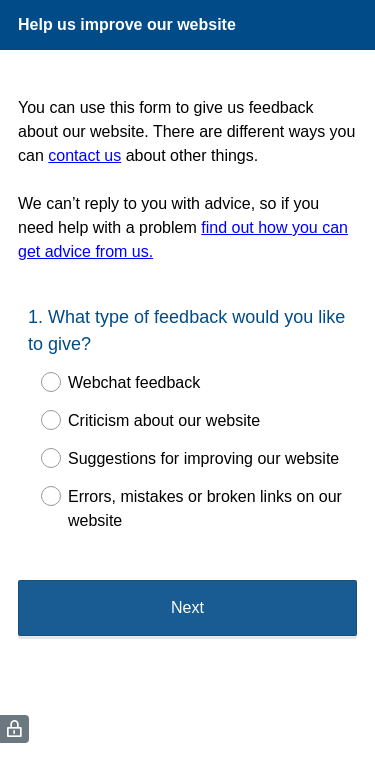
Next (187, 607)
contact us (84, 155)
